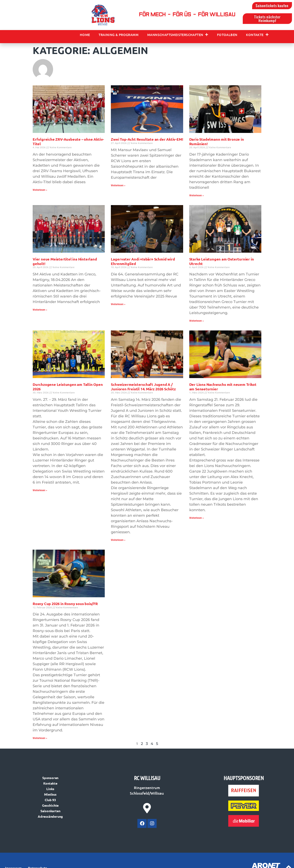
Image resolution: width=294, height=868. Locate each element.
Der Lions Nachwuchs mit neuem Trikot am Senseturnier (223, 388)
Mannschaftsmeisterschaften (178, 36)
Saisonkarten (50, 812)
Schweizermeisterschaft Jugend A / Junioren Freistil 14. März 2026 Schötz (143, 388)
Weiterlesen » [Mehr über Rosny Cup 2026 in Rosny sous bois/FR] (40, 740)
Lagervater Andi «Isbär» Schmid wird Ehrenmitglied (143, 263)
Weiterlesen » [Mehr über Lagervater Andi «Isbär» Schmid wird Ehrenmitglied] (118, 306)
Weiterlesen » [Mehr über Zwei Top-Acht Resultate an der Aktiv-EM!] (118, 187)
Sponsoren (50, 779)
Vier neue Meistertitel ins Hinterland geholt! (65, 263)
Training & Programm (119, 36)
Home (85, 36)
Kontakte (257, 36)
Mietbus (50, 796)
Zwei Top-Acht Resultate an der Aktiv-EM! (147, 141)
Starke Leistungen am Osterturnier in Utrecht (222, 263)
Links (50, 790)
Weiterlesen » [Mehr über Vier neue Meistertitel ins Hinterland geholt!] (40, 311)
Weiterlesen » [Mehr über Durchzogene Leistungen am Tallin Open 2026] (40, 492)
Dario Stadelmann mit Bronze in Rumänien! (217, 143)
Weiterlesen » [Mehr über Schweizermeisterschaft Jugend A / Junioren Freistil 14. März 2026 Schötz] (118, 541)
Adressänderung (50, 818)
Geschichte (50, 807)
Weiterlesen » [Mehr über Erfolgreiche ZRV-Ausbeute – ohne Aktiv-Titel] (40, 191)
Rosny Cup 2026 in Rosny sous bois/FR (65, 605)
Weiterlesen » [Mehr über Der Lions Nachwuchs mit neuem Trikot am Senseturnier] (197, 519)
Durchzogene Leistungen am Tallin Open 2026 (68, 388)
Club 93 (50, 801)
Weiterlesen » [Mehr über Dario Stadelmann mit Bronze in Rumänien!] (197, 197)
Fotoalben (227, 36)
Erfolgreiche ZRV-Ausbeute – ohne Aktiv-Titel (68, 143)
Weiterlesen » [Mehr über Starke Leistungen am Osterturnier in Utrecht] (197, 322)
